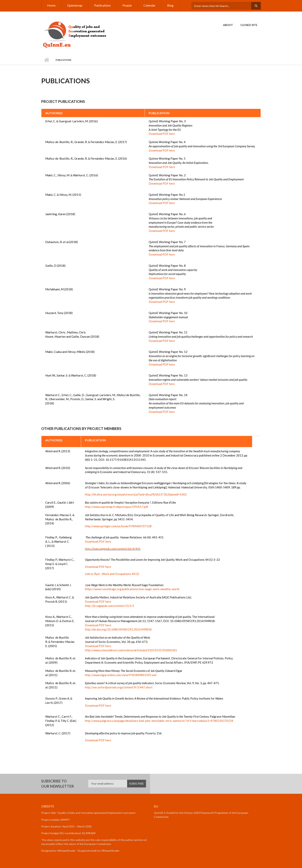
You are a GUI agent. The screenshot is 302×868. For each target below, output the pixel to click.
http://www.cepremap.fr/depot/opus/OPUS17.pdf (117, 507)
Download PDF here (162, 134)
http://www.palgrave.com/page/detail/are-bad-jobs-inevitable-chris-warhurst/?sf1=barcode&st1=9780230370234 (159, 721)
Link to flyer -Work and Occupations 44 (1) (112, 574)
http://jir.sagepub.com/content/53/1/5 (110, 606)
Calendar (149, 5)
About (228, 25)
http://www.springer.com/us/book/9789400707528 (118, 526)
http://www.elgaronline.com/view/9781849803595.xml (121, 675)
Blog (170, 5)
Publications (102, 5)
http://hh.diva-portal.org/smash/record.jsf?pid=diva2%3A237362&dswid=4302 (136, 494)
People (127, 5)
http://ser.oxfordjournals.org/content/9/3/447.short (119, 687)
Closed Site (249, 25)
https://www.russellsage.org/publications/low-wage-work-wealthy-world (132, 589)
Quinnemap (75, 5)
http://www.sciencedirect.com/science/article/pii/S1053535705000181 (131, 650)
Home (51, 5)
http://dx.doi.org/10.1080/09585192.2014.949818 (118, 629)
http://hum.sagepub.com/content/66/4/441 (113, 549)
